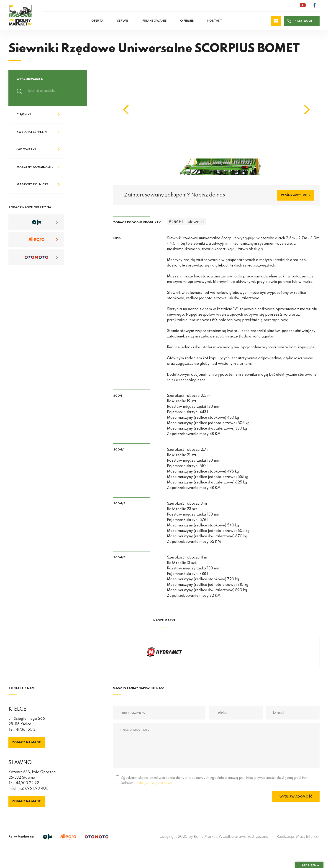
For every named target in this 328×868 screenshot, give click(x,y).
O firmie (187, 21)
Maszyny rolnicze (32, 185)
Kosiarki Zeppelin (32, 132)
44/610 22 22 (27, 783)
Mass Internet (308, 837)
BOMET (176, 222)
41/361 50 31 (26, 730)
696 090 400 (37, 789)
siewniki (196, 222)
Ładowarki (26, 150)
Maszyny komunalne (35, 167)
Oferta (97, 21)
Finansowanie (154, 21)
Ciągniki (24, 114)
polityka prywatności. (154, 783)
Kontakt (215, 21)
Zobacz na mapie (27, 742)
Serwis (123, 21)
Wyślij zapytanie (296, 195)
